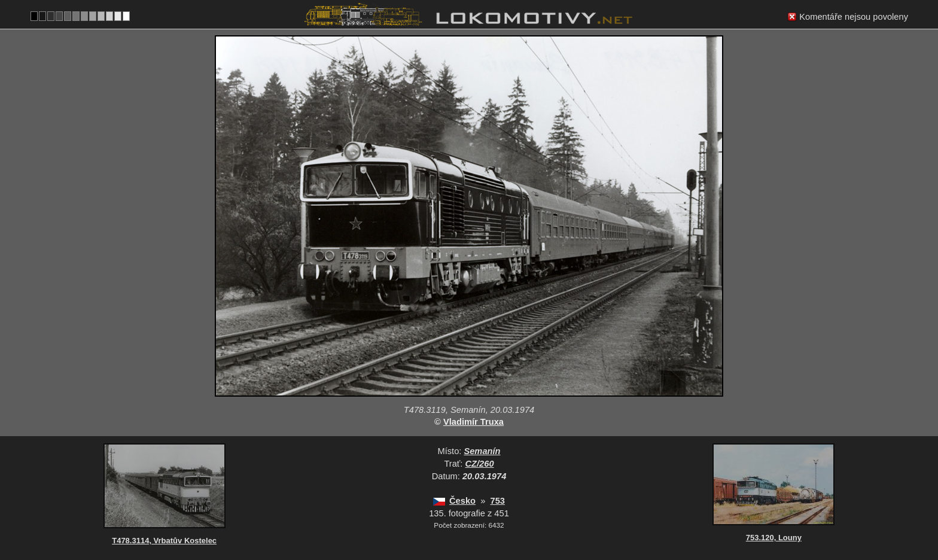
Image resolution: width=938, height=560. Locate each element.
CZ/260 (480, 464)
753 (497, 501)
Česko (462, 501)
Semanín (482, 451)
